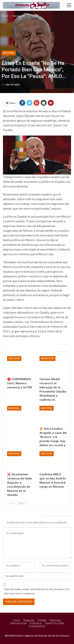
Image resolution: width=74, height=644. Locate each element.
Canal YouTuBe (54, 623)
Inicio (17, 620)
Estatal (42, 620)
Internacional (18, 623)
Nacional (9, 53)
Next (22, 503)
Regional (29, 620)
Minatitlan (47, 358)
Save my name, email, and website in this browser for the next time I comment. (37, 591)
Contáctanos (37, 626)
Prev (12, 503)
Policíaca (36, 623)
